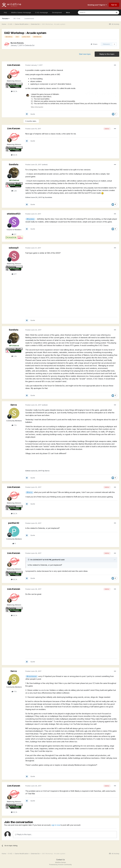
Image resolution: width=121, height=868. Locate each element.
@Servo (29, 492)
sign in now (56, 825)
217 (14, 234)
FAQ (5, 12)
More (68, 12)
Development (57, 12)
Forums (6, 18)
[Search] (90, 12)
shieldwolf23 (14, 214)
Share (94, 44)
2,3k (14, 191)
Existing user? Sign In (97, 5)
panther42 (14, 523)
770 (14, 425)
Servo (14, 405)
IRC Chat (17, 18)
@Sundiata (30, 219)
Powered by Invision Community (60, 865)
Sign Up (114, 5)
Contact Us (60, 860)
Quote (33, 114)
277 (14, 274)
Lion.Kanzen (18, 43)
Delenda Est (30, 45)
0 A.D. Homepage (42, 12)
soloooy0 (14, 248)
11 (14, 543)
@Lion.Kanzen (32, 676)
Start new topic (85, 54)
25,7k (14, 91)
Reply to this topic (107, 54)
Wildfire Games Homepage (21, 12)
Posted (34, 65)
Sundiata (14, 164)
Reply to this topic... (24, 834)
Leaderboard (29, 18)
